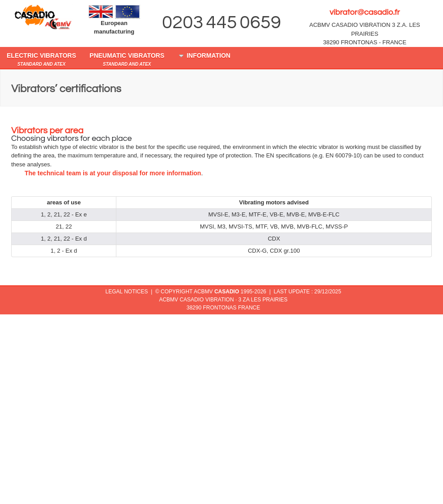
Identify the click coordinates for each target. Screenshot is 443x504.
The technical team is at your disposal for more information (113, 173)
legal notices (127, 292)
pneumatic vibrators (127, 59)
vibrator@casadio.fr (364, 12)
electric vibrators (41, 59)
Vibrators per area (47, 131)
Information (204, 56)
